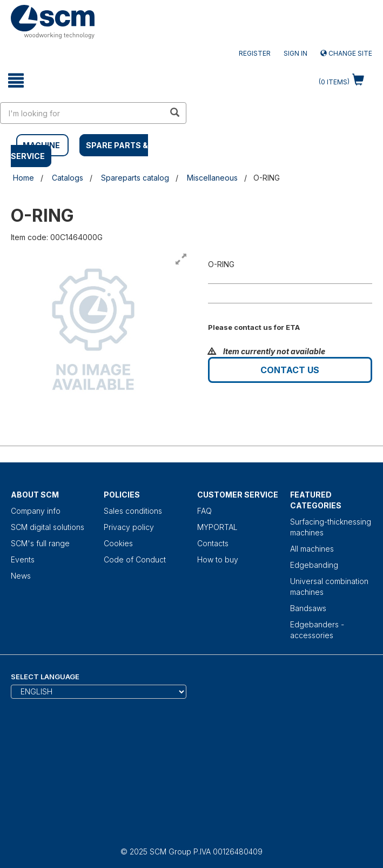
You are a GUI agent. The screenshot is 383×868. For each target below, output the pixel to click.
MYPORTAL (217, 527)
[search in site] (83, 113)
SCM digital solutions (48, 527)
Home (23, 178)
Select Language (45, 677)
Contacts (213, 543)
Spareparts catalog (135, 178)
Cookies (118, 543)
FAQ (204, 511)
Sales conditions (133, 511)
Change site (346, 53)
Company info (36, 511)
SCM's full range (40, 543)
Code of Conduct (135, 559)
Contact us (290, 370)
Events (23, 559)
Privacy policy (129, 527)
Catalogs (68, 178)
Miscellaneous (212, 178)
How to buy (218, 559)
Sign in (295, 53)
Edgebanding (314, 565)
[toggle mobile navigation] (16, 81)
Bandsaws (308, 608)
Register (255, 53)
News (21, 576)
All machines (312, 549)
